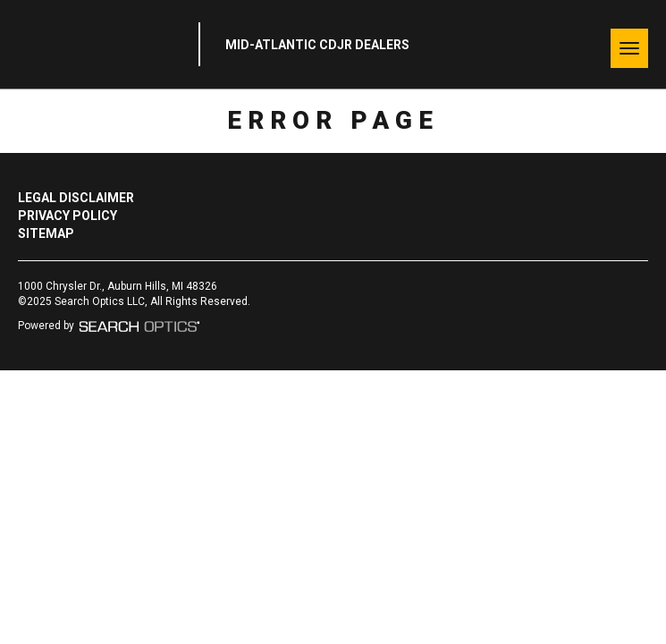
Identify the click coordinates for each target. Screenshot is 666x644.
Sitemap (46, 233)
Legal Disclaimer (76, 198)
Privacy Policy (67, 216)
